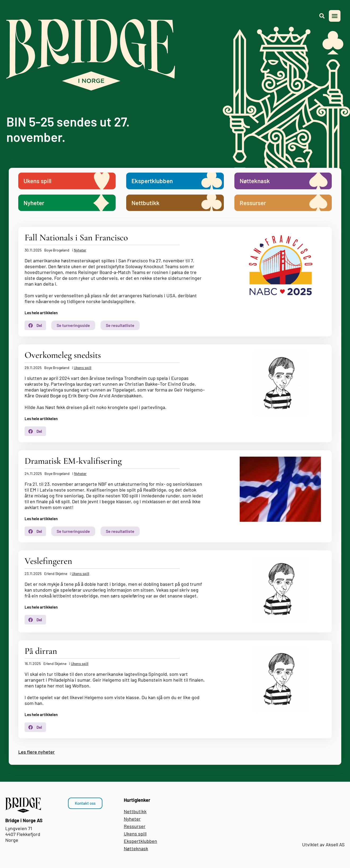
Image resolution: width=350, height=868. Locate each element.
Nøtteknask (136, 848)
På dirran (41, 651)
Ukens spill (83, 368)
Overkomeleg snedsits (63, 355)
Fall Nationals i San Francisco (76, 238)
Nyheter (80, 250)
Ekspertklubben (140, 841)
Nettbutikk (135, 811)
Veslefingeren (48, 561)
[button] (335, 16)
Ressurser (135, 826)
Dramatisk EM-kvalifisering (73, 461)
